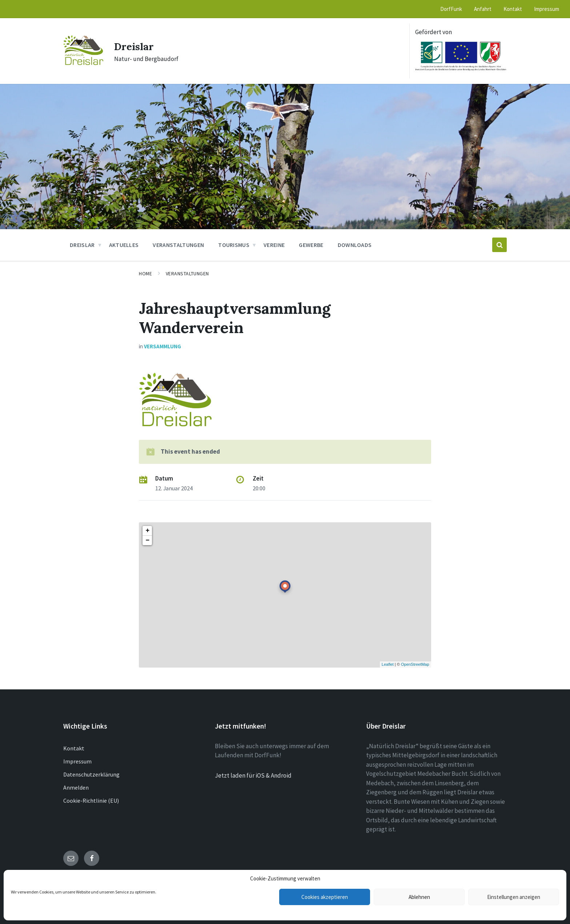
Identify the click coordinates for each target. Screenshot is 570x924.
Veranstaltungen (187, 273)
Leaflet (388, 664)
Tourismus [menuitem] (234, 245)
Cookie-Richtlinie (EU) (91, 801)
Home (145, 273)
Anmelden (76, 787)
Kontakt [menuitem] (513, 9)
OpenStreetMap (415, 664)
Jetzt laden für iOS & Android (253, 775)
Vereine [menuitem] (274, 245)
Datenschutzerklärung (91, 774)
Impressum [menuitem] (547, 9)
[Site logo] (83, 63)
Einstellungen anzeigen (514, 897)
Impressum (77, 761)
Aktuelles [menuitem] (124, 245)
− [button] (147, 540)
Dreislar (136, 46)
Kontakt (74, 748)
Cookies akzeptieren (325, 897)
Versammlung (162, 346)
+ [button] (147, 531)
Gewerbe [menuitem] (311, 245)
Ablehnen (419, 897)
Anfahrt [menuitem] (483, 9)
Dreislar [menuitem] (82, 245)
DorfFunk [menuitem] (451, 9)
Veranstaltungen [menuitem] (178, 245)
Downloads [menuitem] (355, 245)
